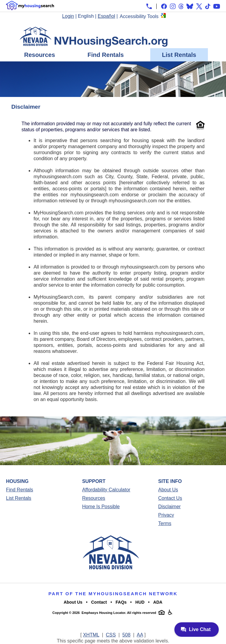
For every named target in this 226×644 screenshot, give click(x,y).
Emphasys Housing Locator (103, 613)
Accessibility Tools (139, 16)
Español (107, 16)
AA (140, 635)
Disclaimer (169, 507)
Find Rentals (106, 55)
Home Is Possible (101, 507)
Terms (165, 523)
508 (127, 635)
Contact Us (170, 498)
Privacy (166, 515)
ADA (158, 602)
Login (68, 16)
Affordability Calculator (106, 490)
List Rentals (179, 55)
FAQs (121, 602)
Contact (99, 602)
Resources (40, 55)
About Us (168, 490)
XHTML (91, 635)
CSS (111, 635)
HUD (140, 602)
